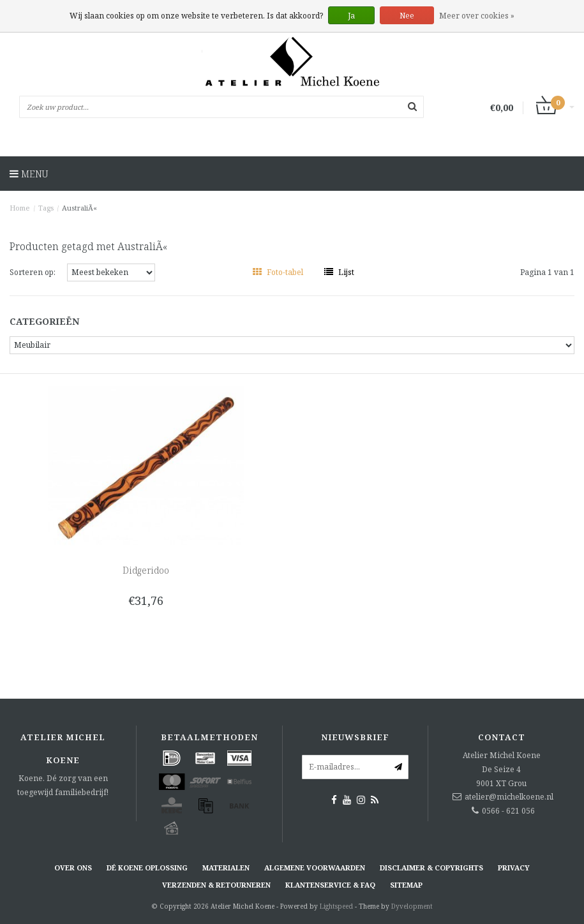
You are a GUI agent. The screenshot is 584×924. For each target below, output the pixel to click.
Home (20, 208)
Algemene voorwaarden (315, 868)
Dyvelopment (412, 906)
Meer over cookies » (477, 16)
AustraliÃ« (79, 208)
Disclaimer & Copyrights (431, 868)
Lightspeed (336, 906)
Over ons (73, 868)
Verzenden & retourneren (216, 885)
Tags (46, 208)
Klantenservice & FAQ (330, 885)
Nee (407, 16)
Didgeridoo (146, 570)
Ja (351, 16)
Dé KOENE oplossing (147, 868)
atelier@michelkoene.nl (509, 797)
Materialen (226, 868)
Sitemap (406, 885)
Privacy (514, 868)
